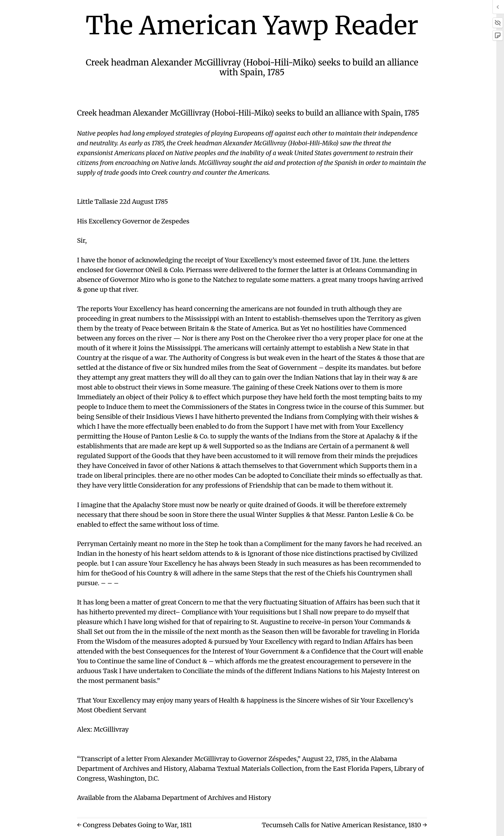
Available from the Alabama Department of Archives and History (174, 798)
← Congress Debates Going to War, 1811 (134, 825)
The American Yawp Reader (252, 25)
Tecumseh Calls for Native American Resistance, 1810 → (344, 825)
